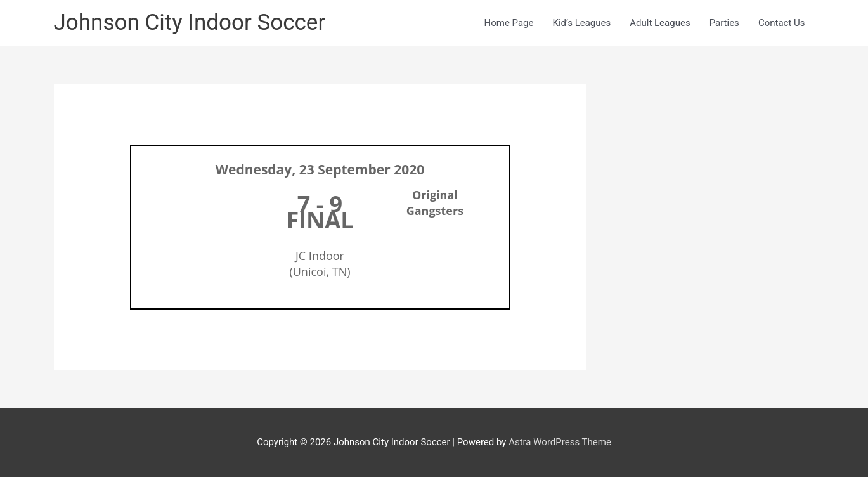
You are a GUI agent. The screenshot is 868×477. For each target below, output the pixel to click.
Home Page (508, 23)
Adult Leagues (660, 23)
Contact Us (782, 23)
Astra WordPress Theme (560, 442)
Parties (724, 23)
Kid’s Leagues (582, 23)
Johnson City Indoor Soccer (190, 23)
